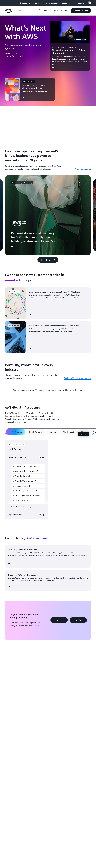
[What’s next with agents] (30, 89)
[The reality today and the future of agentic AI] (70, 46)
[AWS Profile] (90, 3)
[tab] (16, 432)
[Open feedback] (93, 434)
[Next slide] (56, 260)
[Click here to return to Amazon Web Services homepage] (8, 12)
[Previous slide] (40, 260)
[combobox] (18, 280)
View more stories (83, 169)
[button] (81, 11)
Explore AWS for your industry (78, 378)
